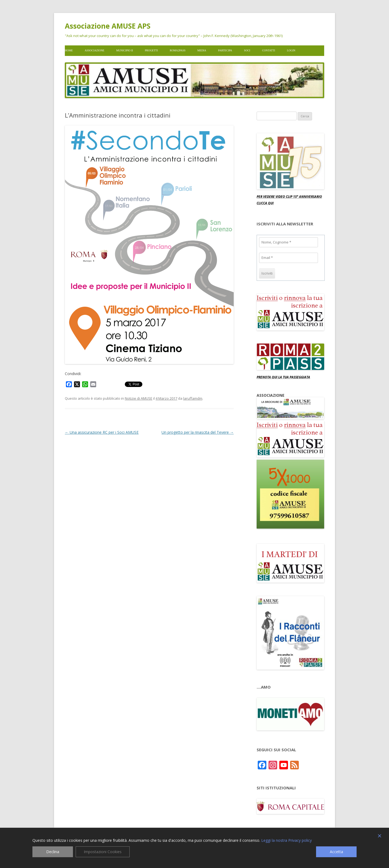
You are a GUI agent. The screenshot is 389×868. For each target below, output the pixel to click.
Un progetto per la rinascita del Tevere (198, 432)
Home (69, 50)
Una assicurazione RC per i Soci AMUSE (102, 432)
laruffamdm (193, 398)
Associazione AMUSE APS (108, 26)
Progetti (151, 50)
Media (202, 50)
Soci (247, 50)
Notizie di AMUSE (139, 398)
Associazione (94, 50)
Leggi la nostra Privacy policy (286, 840)
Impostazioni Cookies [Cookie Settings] (103, 852)
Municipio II (125, 50)
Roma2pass (178, 50)
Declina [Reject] (53, 852)
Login (291, 50)
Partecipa (225, 50)
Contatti (269, 50)
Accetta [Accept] (336, 852)
